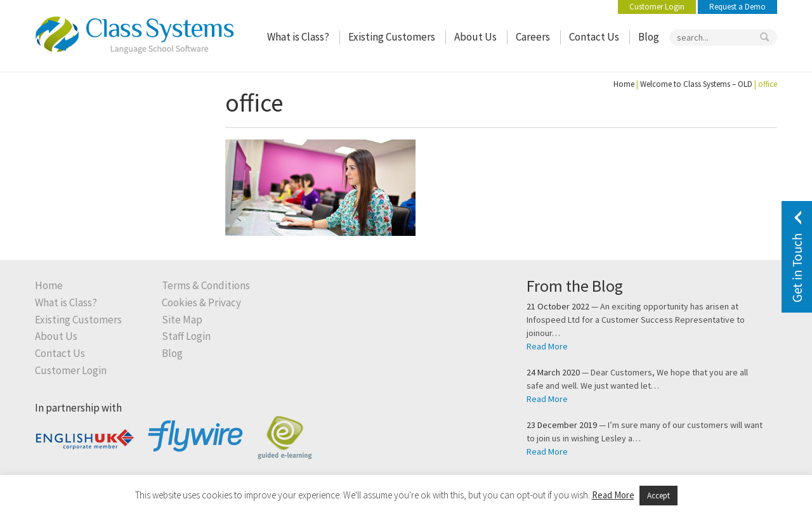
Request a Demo (737, 7)
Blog (649, 37)
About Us (475, 37)
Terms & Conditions (206, 286)
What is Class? (298, 37)
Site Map (182, 320)
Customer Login (657, 7)
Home (624, 84)
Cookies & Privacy (201, 303)
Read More (547, 346)
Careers (533, 37)
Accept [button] (658, 496)
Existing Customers (392, 37)
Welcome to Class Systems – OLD (696, 84)
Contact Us (594, 37)
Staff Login (186, 336)
